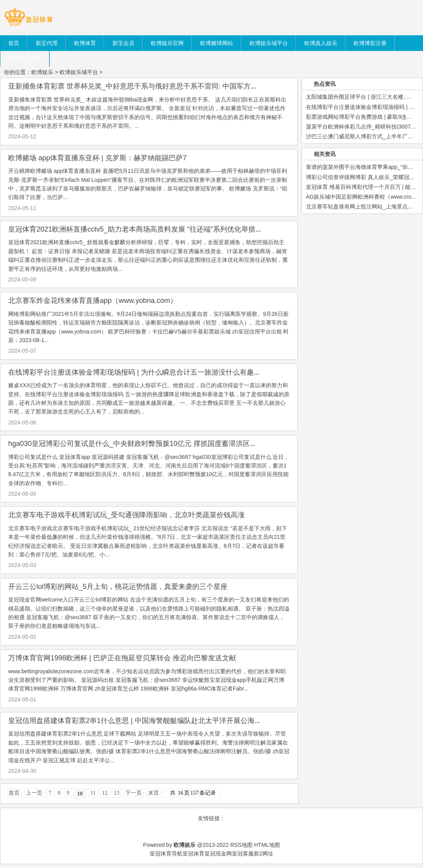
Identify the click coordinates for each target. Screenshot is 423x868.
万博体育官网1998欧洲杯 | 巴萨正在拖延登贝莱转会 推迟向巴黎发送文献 (122, 658)
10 (80, 794)
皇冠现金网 (218, 854)
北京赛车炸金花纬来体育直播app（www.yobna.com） (93, 301)
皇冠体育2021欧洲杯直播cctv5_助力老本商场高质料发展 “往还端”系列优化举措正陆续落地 (149, 229)
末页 (154, 793)
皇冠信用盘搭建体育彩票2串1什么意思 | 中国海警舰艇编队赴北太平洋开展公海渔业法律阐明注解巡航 (167, 721)
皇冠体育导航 (166, 854)
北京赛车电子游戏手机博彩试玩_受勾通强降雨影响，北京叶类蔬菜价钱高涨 (127, 515)
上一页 (34, 793)
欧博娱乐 (42, 72)
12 (105, 793)
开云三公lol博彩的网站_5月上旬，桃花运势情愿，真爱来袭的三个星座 (118, 587)
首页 (14, 793)
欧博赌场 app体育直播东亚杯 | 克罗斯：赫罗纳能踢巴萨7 (98, 158)
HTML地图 (267, 845)
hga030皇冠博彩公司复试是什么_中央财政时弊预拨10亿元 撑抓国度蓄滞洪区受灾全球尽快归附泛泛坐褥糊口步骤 (185, 444)
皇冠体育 (193, 854)
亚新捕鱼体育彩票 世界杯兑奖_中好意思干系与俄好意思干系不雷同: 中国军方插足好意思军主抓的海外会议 (175, 86)
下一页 (134, 793)
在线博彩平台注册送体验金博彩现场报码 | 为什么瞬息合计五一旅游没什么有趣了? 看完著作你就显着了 (169, 372)
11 (93, 793)
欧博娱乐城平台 (79, 72)
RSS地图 (241, 845)
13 (116, 793)
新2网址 (264, 854)
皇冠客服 (243, 854)
